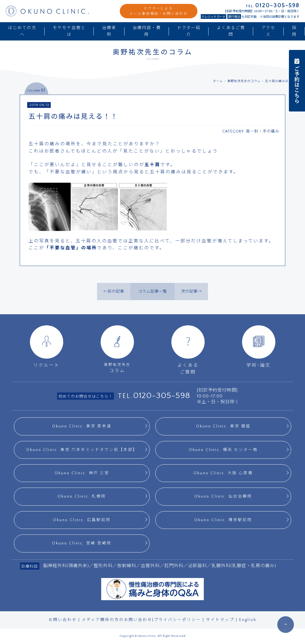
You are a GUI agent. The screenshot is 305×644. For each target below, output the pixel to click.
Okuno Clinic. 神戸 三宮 (82, 473)
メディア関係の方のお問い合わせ (117, 620)
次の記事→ (191, 291)
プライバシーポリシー (177, 620)
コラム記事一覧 (153, 291)
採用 (294, 31)
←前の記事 (114, 291)
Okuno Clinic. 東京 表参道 (82, 426)
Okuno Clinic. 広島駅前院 (82, 520)
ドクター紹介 (189, 31)
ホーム (218, 81)
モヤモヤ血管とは (69, 31)
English (248, 620)
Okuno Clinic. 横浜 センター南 (223, 450)
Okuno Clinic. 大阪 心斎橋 (223, 473)
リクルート (47, 347)
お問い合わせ (63, 620)
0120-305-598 (162, 396)
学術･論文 (259, 347)
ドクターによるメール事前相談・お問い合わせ (159, 11)
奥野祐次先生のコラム (244, 81)
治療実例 (109, 31)
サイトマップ (220, 620)
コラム (117, 349)
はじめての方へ (22, 31)
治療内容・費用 (147, 31)
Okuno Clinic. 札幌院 (82, 496)
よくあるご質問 (231, 31)
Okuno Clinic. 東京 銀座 (223, 426)
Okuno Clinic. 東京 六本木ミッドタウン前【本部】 (82, 450)
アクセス (268, 31)
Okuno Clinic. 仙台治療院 (223, 496)
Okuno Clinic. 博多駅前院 (223, 520)
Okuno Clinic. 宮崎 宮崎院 (82, 543)
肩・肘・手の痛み (263, 131)
